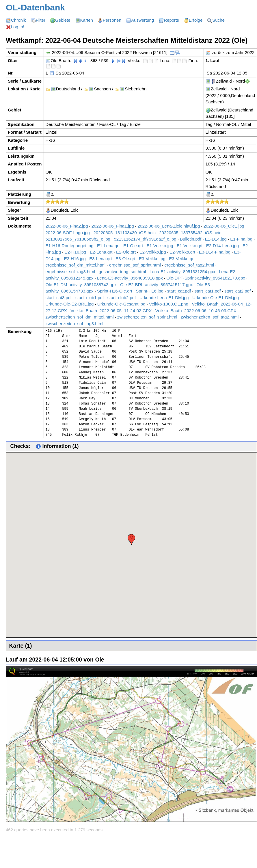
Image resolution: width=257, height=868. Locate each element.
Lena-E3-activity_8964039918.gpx (130, 278)
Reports (171, 20)
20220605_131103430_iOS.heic (124, 233)
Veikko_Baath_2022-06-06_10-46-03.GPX (196, 311)
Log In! (18, 27)
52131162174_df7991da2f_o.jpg (145, 239)
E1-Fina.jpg (241, 239)
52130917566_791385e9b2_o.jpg (78, 239)
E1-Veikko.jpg (160, 246)
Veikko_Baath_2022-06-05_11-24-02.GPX (111, 311)
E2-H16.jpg (75, 252)
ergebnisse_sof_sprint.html (135, 265)
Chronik (18, 20)
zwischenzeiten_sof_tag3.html (75, 324)
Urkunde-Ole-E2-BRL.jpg (70, 304)
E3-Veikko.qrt (182, 259)
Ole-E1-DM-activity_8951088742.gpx (81, 285)
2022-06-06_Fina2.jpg (67, 226)
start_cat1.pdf (208, 291)
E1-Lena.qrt (108, 246)
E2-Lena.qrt (101, 252)
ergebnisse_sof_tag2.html (189, 265)
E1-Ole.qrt (133, 246)
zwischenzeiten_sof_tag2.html (210, 317)
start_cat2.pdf (238, 291)
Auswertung (143, 20)
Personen (112, 20)
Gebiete (63, 20)
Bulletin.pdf (191, 239)
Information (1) (57, 446)
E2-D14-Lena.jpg (222, 246)
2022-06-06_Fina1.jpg (113, 226)
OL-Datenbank (35, 7)
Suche (218, 20)
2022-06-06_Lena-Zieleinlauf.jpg (169, 226)
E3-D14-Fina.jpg (215, 252)
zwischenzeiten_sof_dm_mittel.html (80, 317)
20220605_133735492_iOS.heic (190, 233)
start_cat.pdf (179, 291)
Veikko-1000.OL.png (169, 304)
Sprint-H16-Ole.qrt (115, 291)
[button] (131, 539)
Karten (87, 20)
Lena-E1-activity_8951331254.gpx (182, 272)
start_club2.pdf (122, 298)
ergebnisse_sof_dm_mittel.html (76, 265)
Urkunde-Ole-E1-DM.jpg (216, 298)
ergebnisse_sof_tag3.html (70, 272)
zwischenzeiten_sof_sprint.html (147, 317)
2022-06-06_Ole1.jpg (224, 226)
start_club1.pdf (90, 298)
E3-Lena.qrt (100, 259)
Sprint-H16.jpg (150, 291)
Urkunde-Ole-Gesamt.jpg (121, 304)
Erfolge (196, 20)
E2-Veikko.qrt (182, 252)
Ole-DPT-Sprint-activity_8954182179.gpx (206, 278)
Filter (41, 20)
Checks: (21, 446)
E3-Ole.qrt (125, 259)
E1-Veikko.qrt (190, 246)
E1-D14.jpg (216, 239)
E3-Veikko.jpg (152, 259)
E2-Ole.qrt (126, 252)
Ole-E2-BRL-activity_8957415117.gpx (157, 285)
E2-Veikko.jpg (153, 252)
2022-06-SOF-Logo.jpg (68, 233)
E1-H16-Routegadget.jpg (70, 246)
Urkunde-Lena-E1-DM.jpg (164, 298)
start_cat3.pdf (59, 298)
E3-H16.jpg (75, 259)
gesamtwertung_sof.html (122, 272)
